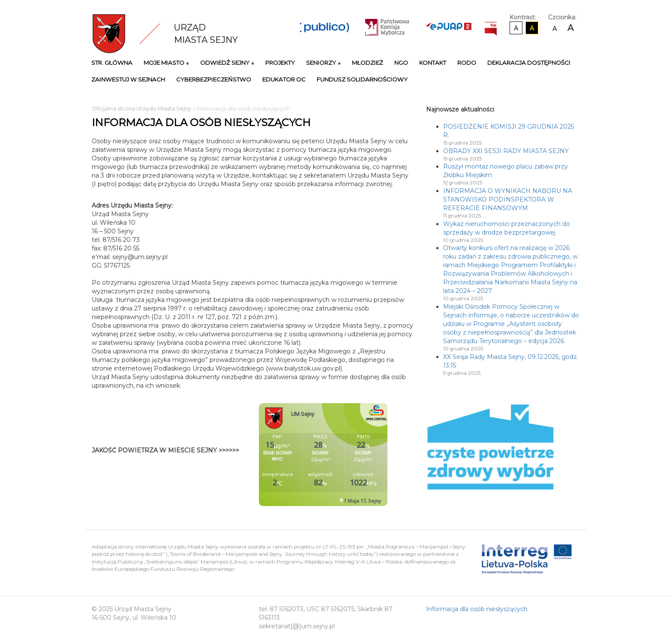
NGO (401, 63)
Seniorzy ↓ (323, 63)
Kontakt (433, 63)
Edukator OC (284, 79)
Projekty (280, 63)
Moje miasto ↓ (166, 63)
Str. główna (112, 63)
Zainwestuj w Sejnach (128, 79)
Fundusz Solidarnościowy (362, 79)
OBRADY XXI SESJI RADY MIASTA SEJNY (506, 151)
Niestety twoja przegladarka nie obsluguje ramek (345, 455)
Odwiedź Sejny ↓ (227, 63)
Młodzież (367, 63)
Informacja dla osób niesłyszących (477, 609)
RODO (467, 63)
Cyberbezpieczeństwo (214, 79)
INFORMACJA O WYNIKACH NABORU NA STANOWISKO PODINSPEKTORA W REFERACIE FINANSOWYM (508, 199)
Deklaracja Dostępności (529, 63)
